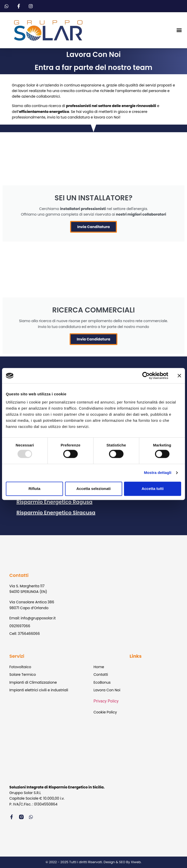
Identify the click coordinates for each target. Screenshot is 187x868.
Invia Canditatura (93, 227)
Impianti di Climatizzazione (33, 682)
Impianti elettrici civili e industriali (39, 690)
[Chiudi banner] (179, 376)
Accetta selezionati (93, 489)
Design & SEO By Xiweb (122, 862)
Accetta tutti (153, 489)
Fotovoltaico (20, 667)
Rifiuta (34, 489)
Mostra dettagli (158, 473)
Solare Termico (23, 675)
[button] (179, 30)
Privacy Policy (106, 701)
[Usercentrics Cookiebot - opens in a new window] (146, 376)
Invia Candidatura (93, 339)
